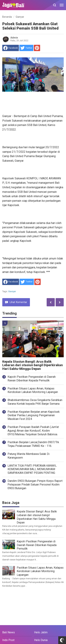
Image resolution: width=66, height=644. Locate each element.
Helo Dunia (41, 640)
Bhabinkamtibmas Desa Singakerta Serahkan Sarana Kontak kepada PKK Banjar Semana (35, 402)
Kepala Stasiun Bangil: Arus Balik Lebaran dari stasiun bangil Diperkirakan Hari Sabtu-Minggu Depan (33, 365)
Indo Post (8, 640)
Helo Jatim (41, 632)
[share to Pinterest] (37, 48)
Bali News (9, 632)
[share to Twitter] (26, 48)
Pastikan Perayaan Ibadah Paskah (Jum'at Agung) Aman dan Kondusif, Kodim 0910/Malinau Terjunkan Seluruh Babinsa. (33, 431)
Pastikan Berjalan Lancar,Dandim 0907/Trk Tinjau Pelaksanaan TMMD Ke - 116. (33, 444)
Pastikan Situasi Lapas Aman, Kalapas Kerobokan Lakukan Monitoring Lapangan (33, 390)
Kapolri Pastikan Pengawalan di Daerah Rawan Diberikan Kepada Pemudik (32, 379)
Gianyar (12, 291)
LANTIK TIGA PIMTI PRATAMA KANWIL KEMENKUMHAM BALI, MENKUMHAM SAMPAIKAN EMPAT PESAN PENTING (32, 469)
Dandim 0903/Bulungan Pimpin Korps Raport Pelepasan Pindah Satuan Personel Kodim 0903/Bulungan (35, 485)
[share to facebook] (11, 48)
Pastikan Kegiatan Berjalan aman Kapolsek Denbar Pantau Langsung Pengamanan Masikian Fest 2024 (34, 415)
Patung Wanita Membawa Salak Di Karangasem (29, 456)
